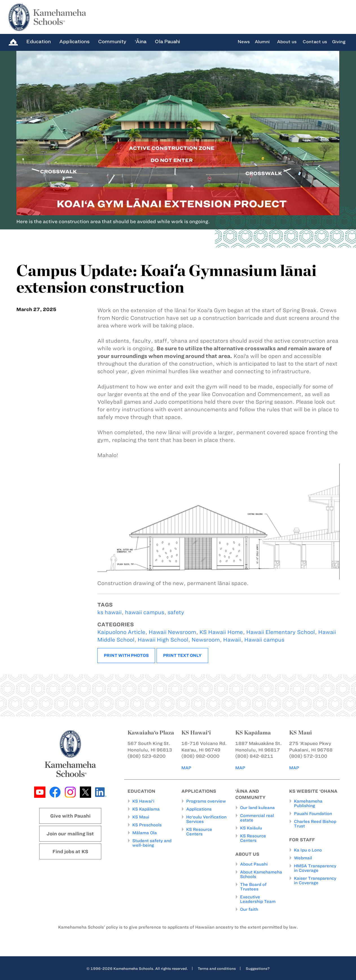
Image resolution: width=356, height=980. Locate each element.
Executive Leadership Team (258, 899)
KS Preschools (147, 825)
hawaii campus (145, 612)
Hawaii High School (163, 640)
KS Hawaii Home (221, 632)
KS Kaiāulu (251, 828)
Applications (74, 42)
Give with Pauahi (70, 816)
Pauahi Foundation (313, 814)
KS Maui (141, 817)
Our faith (249, 909)
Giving (339, 42)
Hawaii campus (264, 640)
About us (287, 42)
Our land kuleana (257, 808)
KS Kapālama (146, 809)
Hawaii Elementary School (281, 632)
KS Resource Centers (199, 832)
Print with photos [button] (126, 655)
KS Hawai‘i (143, 801)
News (244, 42)
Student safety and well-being (152, 843)
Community (112, 42)
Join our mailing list (70, 834)
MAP (187, 768)
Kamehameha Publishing (308, 803)
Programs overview (206, 801)
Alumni (262, 42)
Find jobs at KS (70, 851)
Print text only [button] (182, 655)
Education (39, 42)
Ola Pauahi (167, 42)
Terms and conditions (217, 968)
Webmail (303, 858)
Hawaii (232, 640)
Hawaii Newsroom (172, 632)
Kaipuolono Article (121, 632)
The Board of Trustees (253, 887)
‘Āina (141, 42)
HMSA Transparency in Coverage (315, 868)
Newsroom (206, 640)
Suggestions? (258, 968)
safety (176, 612)
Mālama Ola (145, 833)
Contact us (315, 42)
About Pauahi (254, 864)
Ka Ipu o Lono (308, 850)
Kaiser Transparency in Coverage (315, 881)
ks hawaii (109, 612)
